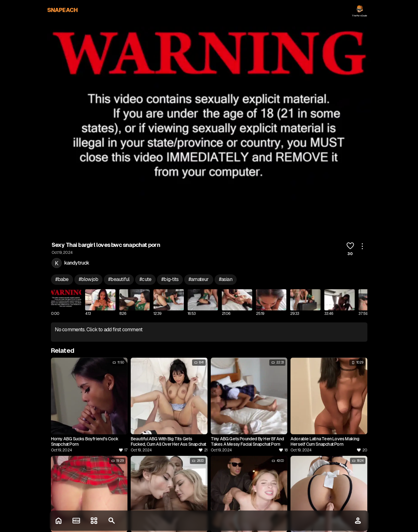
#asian (226, 279)
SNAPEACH (62, 10)
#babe (62, 279)
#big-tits (170, 279)
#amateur (199, 279)
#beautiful (119, 279)
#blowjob (89, 279)
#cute (145, 279)
